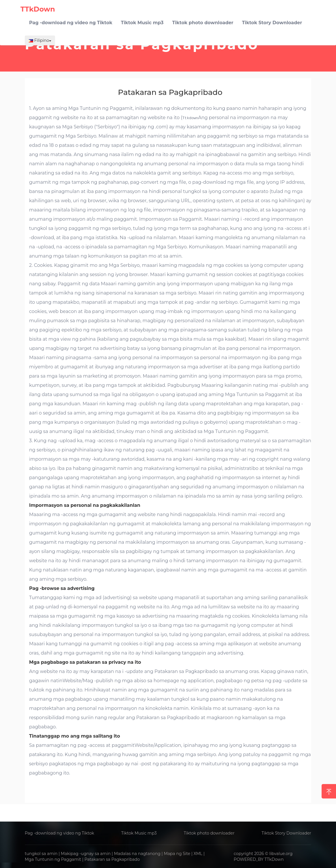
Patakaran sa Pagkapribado (112, 859)
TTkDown (274, 859)
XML (198, 854)
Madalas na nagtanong (137, 854)
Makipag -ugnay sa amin (86, 854)
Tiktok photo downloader (209, 833)
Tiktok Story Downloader (286, 833)
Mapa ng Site (177, 854)
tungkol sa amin (41, 854)
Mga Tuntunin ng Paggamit (53, 859)
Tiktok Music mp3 (139, 833)
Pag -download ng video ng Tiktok (60, 833)
